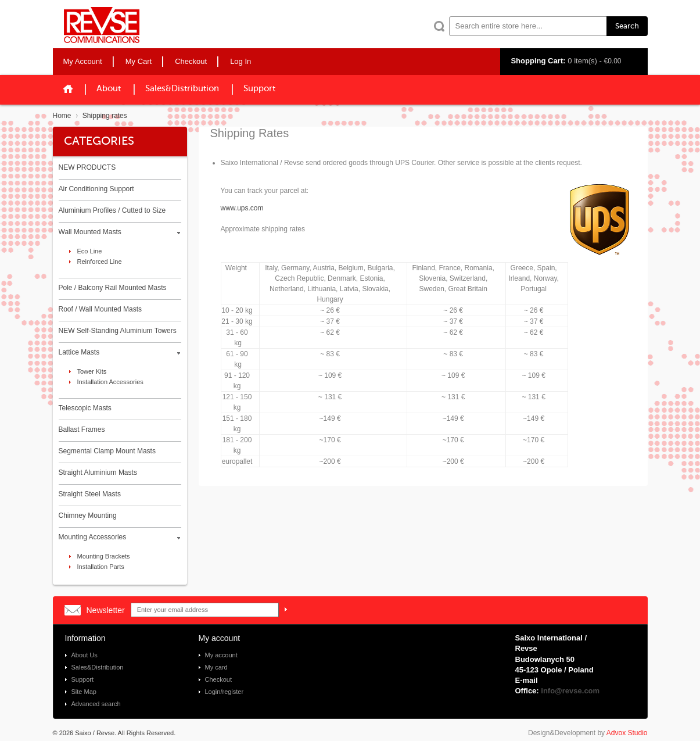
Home (62, 116)
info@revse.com (570, 691)
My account (221, 655)
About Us (85, 655)
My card (216, 667)
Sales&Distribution (182, 89)
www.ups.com (242, 208)
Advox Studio (627, 733)
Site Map (84, 692)
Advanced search (96, 704)
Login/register (225, 692)
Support (259, 89)
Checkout (218, 679)
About (109, 89)
